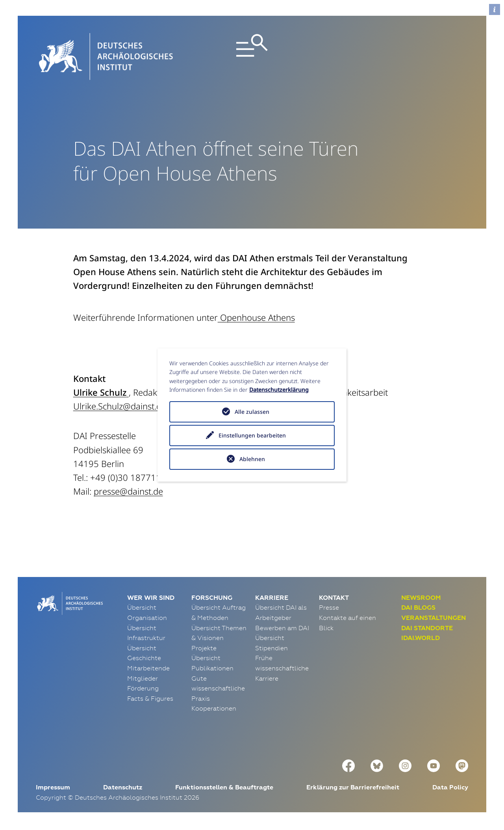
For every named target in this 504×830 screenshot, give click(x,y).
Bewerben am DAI (282, 628)
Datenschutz (123, 787)
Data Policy (450, 787)
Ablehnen (252, 459)
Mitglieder (143, 678)
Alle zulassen (252, 412)
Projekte (204, 648)
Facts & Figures (150, 698)
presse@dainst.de (128, 491)
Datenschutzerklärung (279, 390)
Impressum (53, 787)
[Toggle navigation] (252, 57)
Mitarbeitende (148, 668)
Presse (329, 607)
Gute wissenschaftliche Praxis (218, 688)
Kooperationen (214, 708)
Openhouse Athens (256, 317)
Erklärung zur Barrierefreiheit (353, 787)
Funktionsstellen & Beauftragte (224, 787)
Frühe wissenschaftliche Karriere (282, 668)
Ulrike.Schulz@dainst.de (120, 406)
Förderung (143, 688)
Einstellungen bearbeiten (252, 435)
